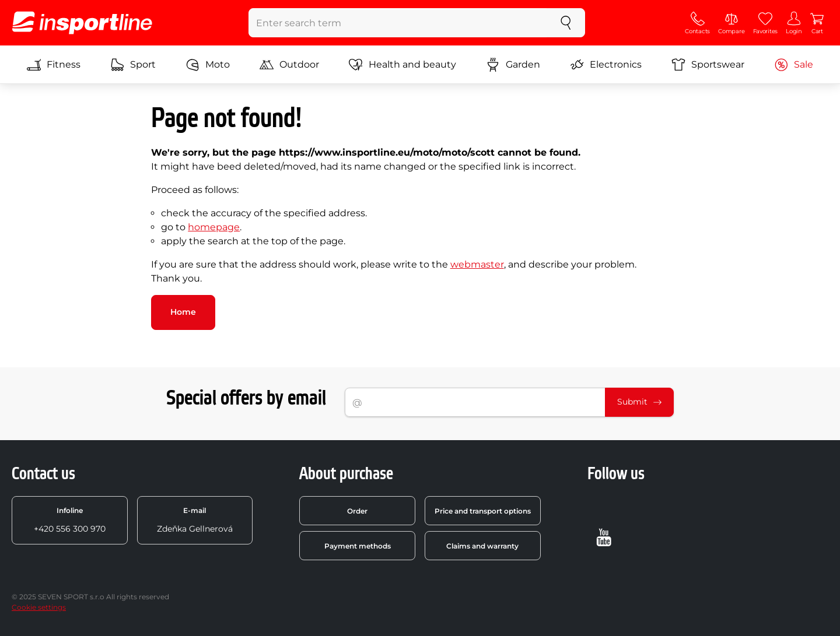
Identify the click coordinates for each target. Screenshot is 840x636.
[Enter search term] (398, 23)
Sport (133, 65)
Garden (513, 65)
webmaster (477, 264)
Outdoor (289, 65)
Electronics (606, 65)
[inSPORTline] (82, 23)
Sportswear (708, 65)
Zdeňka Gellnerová (195, 520)
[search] (566, 23)
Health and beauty (402, 65)
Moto (208, 65)
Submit (639, 402)
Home (183, 312)
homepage (214, 227)
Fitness (54, 65)
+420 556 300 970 (70, 520)
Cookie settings (39, 607)
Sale (794, 65)
